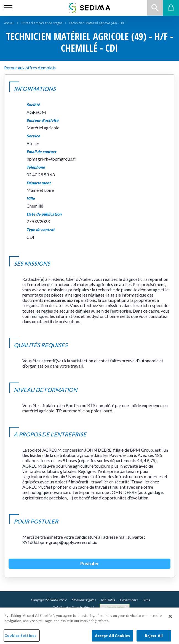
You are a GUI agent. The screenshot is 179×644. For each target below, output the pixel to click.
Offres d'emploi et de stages (42, 23)
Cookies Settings (115, 608)
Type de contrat (41, 230)
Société (33, 105)
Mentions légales (83, 600)
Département (39, 183)
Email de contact (41, 152)
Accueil (9, 23)
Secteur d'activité (42, 121)
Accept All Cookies (112, 638)
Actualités (108, 600)
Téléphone (36, 167)
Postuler (90, 564)
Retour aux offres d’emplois (30, 68)
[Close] (170, 619)
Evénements (129, 600)
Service (33, 136)
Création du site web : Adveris (74, 607)
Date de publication (44, 214)
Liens (146, 600)
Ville (31, 198)
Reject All (154, 638)
